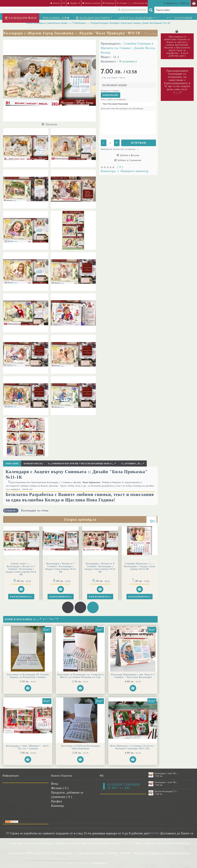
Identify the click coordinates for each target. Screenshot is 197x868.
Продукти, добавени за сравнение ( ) (67, 795)
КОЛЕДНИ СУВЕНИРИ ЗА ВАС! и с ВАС (124, 786)
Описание (12, 463)
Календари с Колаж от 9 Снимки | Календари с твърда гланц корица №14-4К (140, 568)
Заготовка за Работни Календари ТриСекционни (80, 747)
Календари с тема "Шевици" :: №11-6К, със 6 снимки (166, 773)
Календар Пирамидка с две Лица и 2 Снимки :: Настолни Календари (133, 676)
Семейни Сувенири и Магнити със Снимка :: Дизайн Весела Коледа (128, 48)
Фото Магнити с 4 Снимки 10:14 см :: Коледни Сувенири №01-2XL (133, 747)
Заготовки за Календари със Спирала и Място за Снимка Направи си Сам (80, 676)
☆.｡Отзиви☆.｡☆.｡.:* (133, 463)
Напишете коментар (135, 171)
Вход (55, 784)
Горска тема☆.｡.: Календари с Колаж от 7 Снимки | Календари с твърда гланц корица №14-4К (61, 569)
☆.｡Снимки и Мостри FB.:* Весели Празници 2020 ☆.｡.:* (82, 463)
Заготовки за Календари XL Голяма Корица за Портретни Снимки (28, 676)
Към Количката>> (21, 558)
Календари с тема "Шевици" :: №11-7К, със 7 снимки (28, 747)
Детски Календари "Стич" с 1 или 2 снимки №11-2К (166, 791)
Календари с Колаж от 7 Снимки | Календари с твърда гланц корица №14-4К (100, 568)
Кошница (57, 806)
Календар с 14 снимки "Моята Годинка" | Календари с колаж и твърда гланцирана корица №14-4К (21, 569)
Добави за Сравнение (129, 160)
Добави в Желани (130, 155)
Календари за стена (35, 510)
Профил (57, 801)
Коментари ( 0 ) (33, 463)
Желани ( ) (60, 788)
